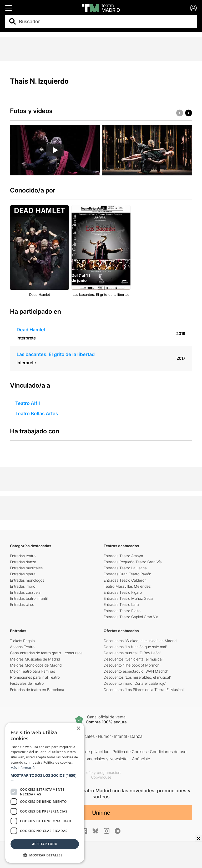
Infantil (121, 736)
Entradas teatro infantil (29, 598)
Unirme (101, 813)
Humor (104, 736)
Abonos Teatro (22, 647)
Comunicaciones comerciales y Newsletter (90, 759)
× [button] (78, 729)
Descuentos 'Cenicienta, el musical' (134, 659)
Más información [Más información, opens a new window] (23, 768)
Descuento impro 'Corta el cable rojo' (135, 683)
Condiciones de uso (168, 752)
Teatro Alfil (28, 403)
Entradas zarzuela (25, 592)
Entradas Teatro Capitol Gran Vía (131, 617)
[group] (55, 150)
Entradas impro (23, 586)
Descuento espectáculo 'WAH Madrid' (136, 671)
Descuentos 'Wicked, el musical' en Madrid (140, 641)
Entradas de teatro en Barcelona (37, 690)
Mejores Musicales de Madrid (35, 659)
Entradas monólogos (27, 580)
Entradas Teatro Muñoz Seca (128, 598)
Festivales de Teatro (27, 683)
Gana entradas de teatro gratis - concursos (46, 653)
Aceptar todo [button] (45, 844)
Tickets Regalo (22, 641)
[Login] (193, 8)
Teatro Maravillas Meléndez (127, 586)
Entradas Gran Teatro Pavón (127, 574)
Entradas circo (22, 604)
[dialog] (45, 793)
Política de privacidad (91, 752)
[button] (189, 113)
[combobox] (106, 21)
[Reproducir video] (55, 150)
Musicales (85, 736)
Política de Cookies (130, 752)
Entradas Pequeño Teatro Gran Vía (133, 562)
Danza (136, 736)
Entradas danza (23, 562)
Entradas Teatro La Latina (125, 568)
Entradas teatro (23, 556)
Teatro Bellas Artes (37, 413)
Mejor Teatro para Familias (32, 671)
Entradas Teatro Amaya (123, 556)
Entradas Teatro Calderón (125, 580)
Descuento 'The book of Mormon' (132, 665)
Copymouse (101, 777)
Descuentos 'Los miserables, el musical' (137, 677)
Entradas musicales (26, 568)
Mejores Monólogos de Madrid (36, 665)
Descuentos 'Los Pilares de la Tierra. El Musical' (144, 690)
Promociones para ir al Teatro (35, 677)
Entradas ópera (23, 574)
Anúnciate (141, 759)
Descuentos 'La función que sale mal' (135, 647)
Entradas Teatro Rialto (122, 611)
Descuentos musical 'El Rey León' (132, 653)
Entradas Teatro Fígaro (123, 592)
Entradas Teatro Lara (121, 604)
